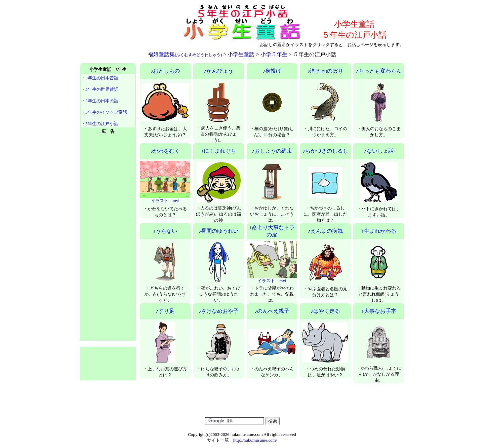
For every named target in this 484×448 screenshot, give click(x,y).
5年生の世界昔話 (102, 89)
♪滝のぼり (325, 71)
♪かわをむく (165, 151)
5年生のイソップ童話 (106, 112)
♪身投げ (272, 71)
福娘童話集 (185, 54)
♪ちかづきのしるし (325, 151)
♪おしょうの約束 (272, 151)
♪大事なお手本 (379, 311)
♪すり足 (165, 311)
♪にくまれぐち (218, 151)
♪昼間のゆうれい (218, 231)
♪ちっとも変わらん (379, 71)
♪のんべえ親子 (272, 311)
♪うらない (165, 231)
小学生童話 (241, 54)
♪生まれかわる (379, 231)
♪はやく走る (325, 311)
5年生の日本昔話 (102, 78)
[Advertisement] (130, 30)
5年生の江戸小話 (102, 124)
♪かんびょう (218, 71)
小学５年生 (274, 54)
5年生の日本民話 (102, 101)
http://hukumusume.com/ (255, 440)
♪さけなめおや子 (218, 311)
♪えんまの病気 (325, 231)
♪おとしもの (165, 71)
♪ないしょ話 (379, 151)
